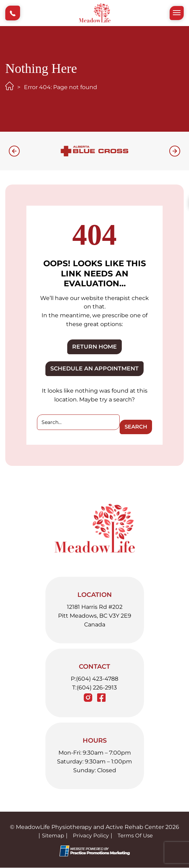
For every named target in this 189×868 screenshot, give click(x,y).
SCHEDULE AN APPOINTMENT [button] (94, 369)
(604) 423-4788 (97, 679)
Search (135, 427)
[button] (13, 13)
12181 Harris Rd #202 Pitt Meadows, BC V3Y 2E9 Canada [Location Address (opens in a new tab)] (95, 616)
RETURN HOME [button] (94, 347)
